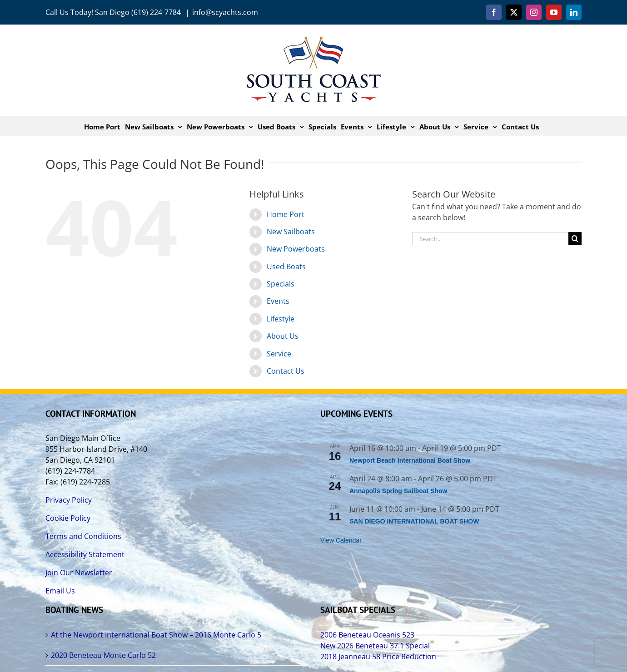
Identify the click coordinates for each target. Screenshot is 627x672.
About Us (283, 336)
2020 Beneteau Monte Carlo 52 (103, 655)
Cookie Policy (68, 518)
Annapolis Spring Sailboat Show (398, 491)
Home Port (286, 214)
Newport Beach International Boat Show (410, 460)
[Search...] (490, 239)
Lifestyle (281, 319)
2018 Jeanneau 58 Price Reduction (378, 657)
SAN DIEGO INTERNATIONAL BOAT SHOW (414, 521)
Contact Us (286, 371)
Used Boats (286, 267)
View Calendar (341, 540)
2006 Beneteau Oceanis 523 (367, 635)
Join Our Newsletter (79, 573)
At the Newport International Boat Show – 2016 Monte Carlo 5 (156, 635)
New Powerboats (296, 249)
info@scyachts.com (225, 12)
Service (279, 354)
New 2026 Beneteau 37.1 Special (375, 646)
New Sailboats (291, 232)
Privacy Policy (69, 500)
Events (278, 301)
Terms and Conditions (83, 536)
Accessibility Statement (85, 554)
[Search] (575, 239)
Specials (281, 284)
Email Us (60, 591)
